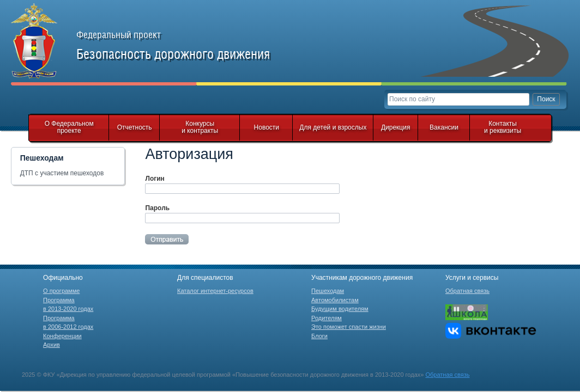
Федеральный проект (185, 46)
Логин (155, 179)
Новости (267, 127)
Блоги (319, 336)
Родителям (327, 318)
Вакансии (444, 127)
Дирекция (396, 127)
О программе (61, 291)
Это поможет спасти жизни (349, 327)
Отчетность (135, 127)
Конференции (62, 336)
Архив (52, 345)
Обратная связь (467, 291)
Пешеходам (328, 291)
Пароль (157, 208)
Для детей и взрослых (333, 127)
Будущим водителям (340, 309)
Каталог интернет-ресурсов (215, 291)
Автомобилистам (335, 300)
